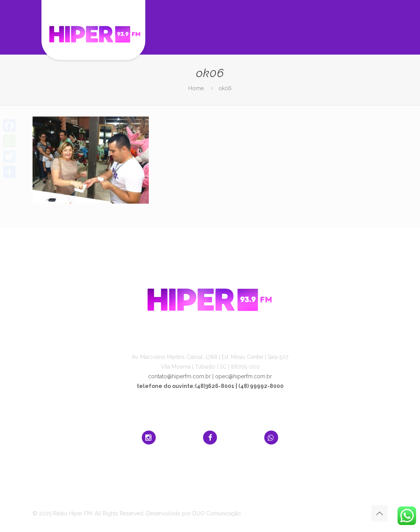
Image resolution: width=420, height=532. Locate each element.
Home (196, 88)
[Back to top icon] (379, 513)
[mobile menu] (375, 27)
